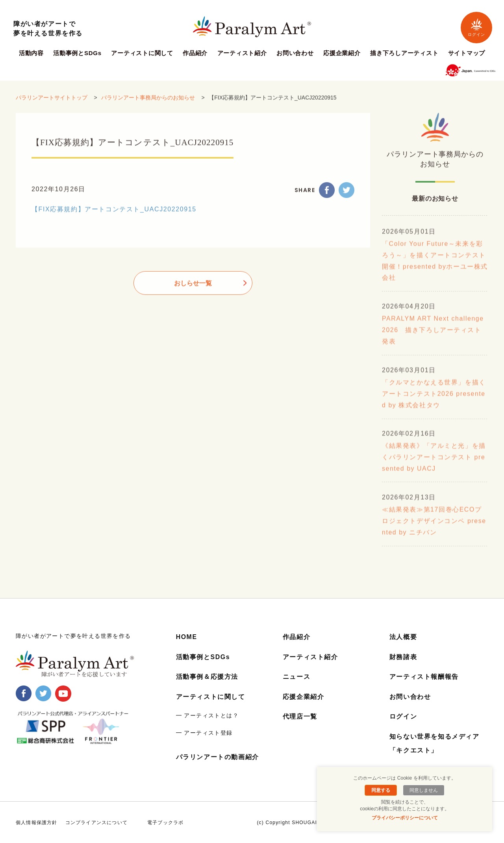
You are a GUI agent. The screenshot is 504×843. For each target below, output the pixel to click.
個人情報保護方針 (37, 822)
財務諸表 (403, 657)
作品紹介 (195, 53)
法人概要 (403, 637)
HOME (187, 637)
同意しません (423, 790)
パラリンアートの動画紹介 (218, 757)
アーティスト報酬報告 (424, 677)
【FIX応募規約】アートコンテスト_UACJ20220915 (114, 215)
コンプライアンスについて (96, 822)
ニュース (296, 677)
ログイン (476, 27)
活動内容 (31, 53)
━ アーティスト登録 (204, 732)
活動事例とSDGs (77, 53)
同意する (381, 790)
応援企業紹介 (342, 53)
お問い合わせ (295, 53)
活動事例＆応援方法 (207, 677)
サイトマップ (467, 53)
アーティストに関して (142, 53)
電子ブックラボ (165, 822)
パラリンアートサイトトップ (52, 104)
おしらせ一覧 (193, 289)
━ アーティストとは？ (207, 715)
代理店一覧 (300, 716)
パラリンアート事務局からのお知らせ (148, 104)
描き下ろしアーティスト (404, 53)
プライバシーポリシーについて (405, 818)
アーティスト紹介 (242, 53)
